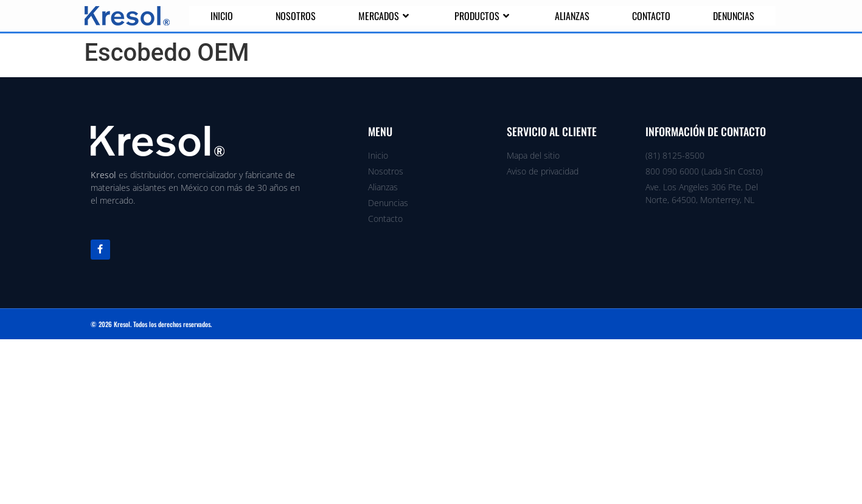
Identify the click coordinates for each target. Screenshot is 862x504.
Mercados (385, 16)
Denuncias (734, 16)
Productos (483, 16)
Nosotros (296, 16)
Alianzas (572, 16)
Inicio (222, 16)
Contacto (651, 16)
